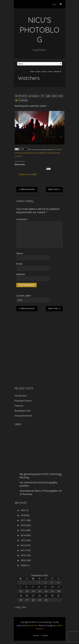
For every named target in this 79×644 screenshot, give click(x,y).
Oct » (24, 607)
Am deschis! (21, 396)
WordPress (33, 625)
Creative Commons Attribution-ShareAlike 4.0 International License (38, 153)
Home (32, 71)
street (50, 71)
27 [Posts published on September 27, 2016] (27, 600)
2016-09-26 (23, 96)
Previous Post (27, 189)
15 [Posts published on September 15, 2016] (40, 591)
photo (44, 71)
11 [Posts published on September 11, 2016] (59, 587)
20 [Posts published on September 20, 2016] (27, 596)
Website (21, 274)
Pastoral (19, 406)
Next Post (54, 189)
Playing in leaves (23, 401)
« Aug (17, 607)
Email (19, 264)
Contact (45, 635)
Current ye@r (24, 296)
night (38, 71)
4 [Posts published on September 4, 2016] (58, 583)
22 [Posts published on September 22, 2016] (40, 596)
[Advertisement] (35, 361)
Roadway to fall (22, 411)
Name (20, 253)
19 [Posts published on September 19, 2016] (21, 596)
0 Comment (23, 100)
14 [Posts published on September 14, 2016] (33, 591)
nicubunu (35, 96)
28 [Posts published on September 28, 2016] (33, 600)
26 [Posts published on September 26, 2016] (21, 600)
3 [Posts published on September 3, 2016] (52, 583)
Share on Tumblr (29, 174)
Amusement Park (23, 416)
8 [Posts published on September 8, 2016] (39, 587)
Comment (23, 219)
